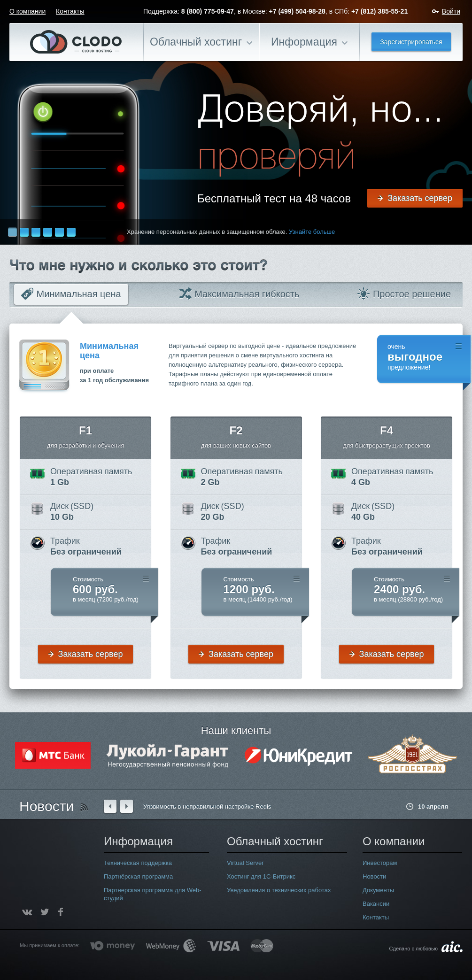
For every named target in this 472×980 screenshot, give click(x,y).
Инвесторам (380, 863)
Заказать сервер (420, 198)
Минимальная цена (71, 294)
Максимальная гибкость (240, 294)
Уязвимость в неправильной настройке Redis (207, 806)
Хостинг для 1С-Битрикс (261, 876)
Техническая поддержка (138, 863)
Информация (304, 42)
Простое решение (404, 294)
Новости (46, 806)
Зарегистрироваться (411, 42)
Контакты (70, 11)
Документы (378, 890)
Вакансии (376, 904)
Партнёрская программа (138, 876)
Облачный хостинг (196, 42)
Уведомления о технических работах (279, 890)
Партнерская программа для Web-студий (153, 894)
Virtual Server (245, 863)
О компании (27, 11)
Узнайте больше (312, 232)
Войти (451, 11)
